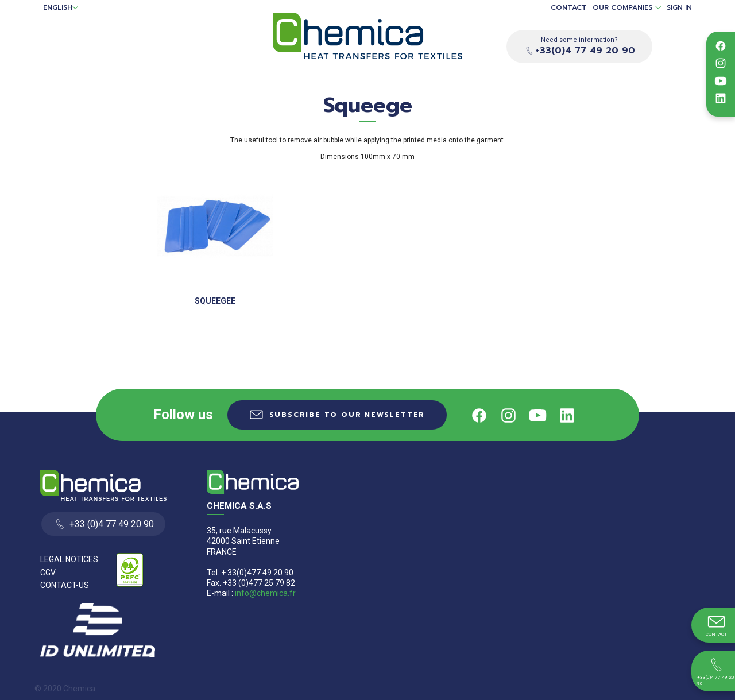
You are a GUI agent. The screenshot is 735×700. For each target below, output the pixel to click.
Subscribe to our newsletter (347, 415)
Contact (569, 8)
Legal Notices (69, 559)
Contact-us (65, 585)
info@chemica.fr (265, 593)
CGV (48, 573)
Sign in (679, 8)
